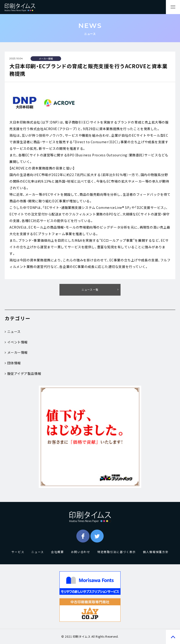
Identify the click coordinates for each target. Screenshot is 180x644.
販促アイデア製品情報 (23, 373)
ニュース (13, 331)
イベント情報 (16, 342)
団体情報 (13, 363)
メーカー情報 (16, 352)
